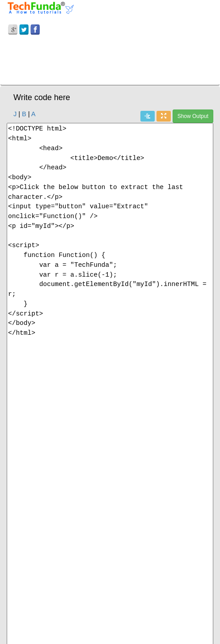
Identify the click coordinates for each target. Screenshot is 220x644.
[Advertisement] (110, 62)
